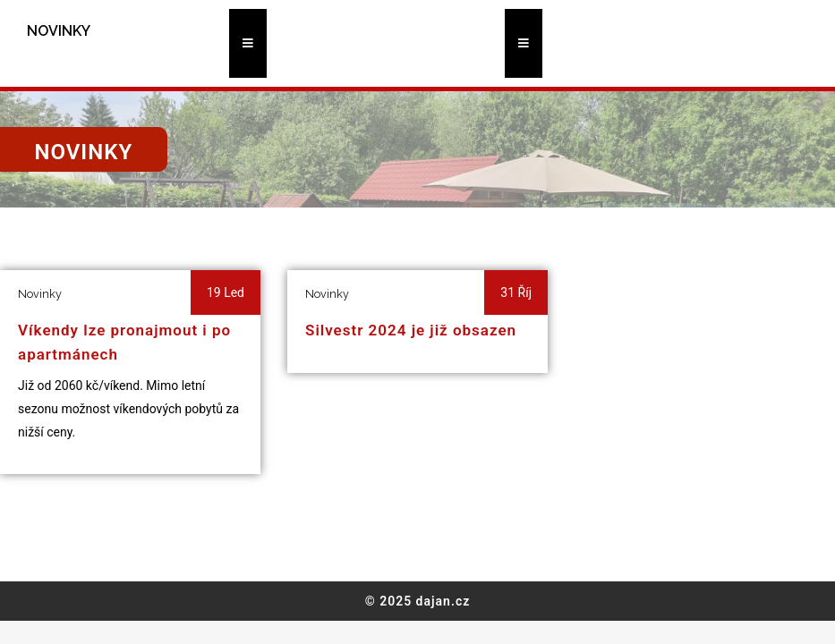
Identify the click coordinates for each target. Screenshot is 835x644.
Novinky (40, 294)
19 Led (226, 292)
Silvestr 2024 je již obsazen (411, 330)
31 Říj (516, 292)
